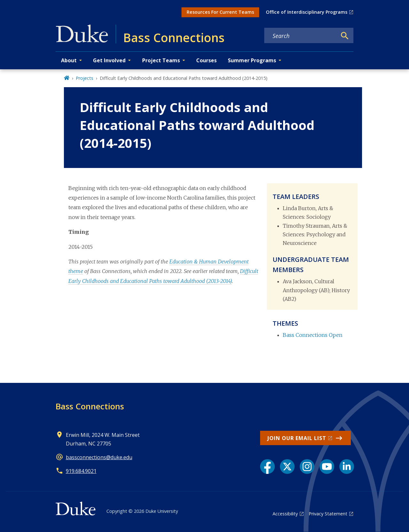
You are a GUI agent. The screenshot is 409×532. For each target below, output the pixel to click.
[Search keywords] (301, 36)
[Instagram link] (307, 467)
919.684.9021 (81, 471)
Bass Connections (90, 406)
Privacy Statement (328, 514)
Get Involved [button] (109, 60)
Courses (206, 60)
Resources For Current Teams (220, 12)
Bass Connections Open (313, 335)
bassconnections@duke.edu (99, 457)
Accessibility (285, 514)
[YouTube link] (327, 467)
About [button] (69, 60)
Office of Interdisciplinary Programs (307, 12)
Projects (85, 78)
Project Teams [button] (161, 60)
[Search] (345, 36)
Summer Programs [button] (252, 60)
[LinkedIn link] (347, 467)
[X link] (287, 467)
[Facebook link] (267, 467)
